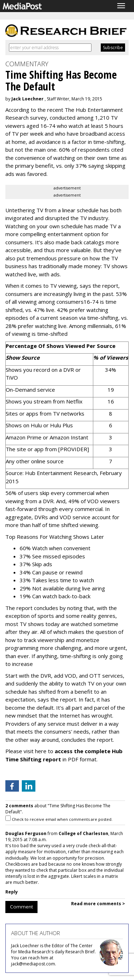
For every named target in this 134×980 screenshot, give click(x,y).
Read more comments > (98, 904)
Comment (21, 907)
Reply (12, 892)
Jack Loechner (28, 99)
